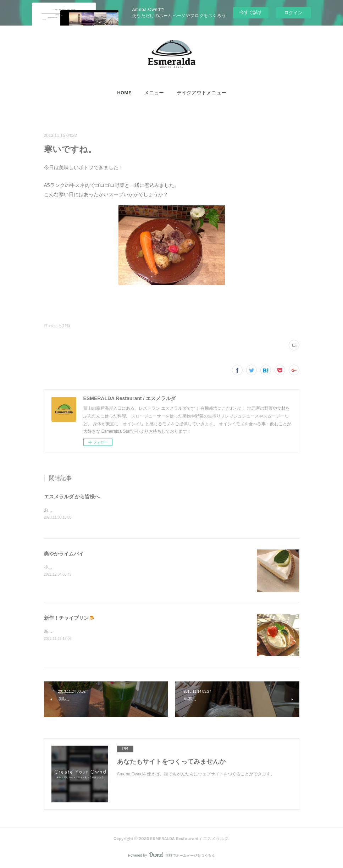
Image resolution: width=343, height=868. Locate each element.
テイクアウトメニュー (201, 93)
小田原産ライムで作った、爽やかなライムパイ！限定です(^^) (103, 568)
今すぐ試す (251, 12)
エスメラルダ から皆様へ (72, 497)
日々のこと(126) (57, 326)
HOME (124, 93)
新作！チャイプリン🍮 (69, 618)
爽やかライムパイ (64, 554)
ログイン (293, 13)
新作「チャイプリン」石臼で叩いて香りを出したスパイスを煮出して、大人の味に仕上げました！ (138, 632)
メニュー (154, 93)
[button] (124, 93)
